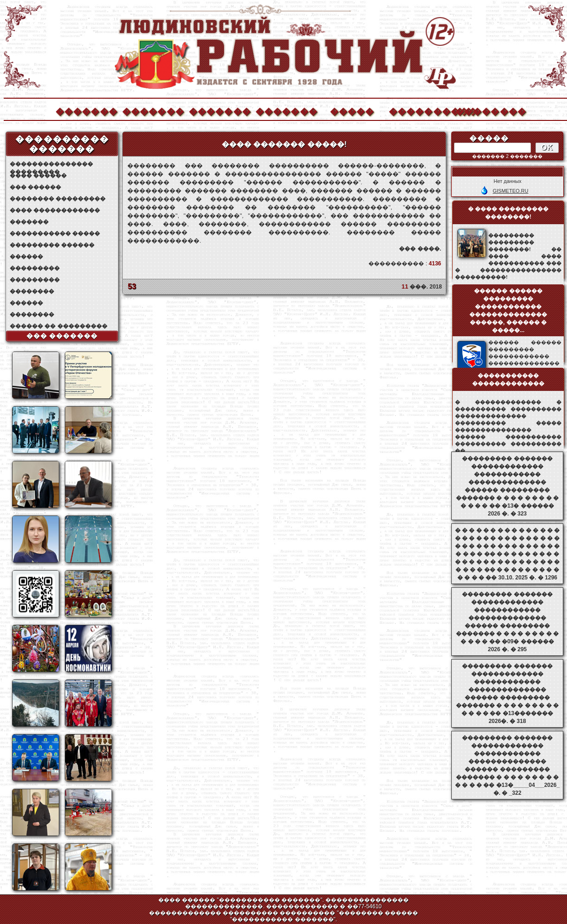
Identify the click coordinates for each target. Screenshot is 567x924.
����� (352, 110)
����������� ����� (55, 233)
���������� (419, 110)
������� (86, 110)
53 (132, 286)
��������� (35, 268)
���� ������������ (55, 210)
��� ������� (62, 336)
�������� (486, 110)
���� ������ (38, 176)
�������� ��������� (58, 199)
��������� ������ (52, 245)
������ (26, 257)
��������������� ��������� (51, 164)
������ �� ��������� (59, 326)
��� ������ (35, 187)
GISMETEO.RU (510, 191)
